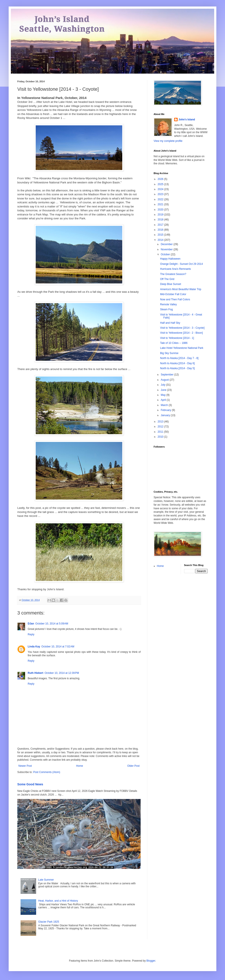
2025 (161, 184)
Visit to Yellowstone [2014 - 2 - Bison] (181, 333)
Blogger (151, 961)
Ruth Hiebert (35, 673)
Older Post (133, 766)
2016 (161, 230)
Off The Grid (167, 279)
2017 (161, 225)
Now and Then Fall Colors (175, 299)
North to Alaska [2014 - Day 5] (177, 368)
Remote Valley (168, 304)
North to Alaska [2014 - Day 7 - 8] (179, 358)
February (166, 410)
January (166, 415)
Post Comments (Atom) (47, 772)
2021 (161, 204)
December (167, 244)
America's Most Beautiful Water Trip (181, 289)
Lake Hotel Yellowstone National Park (182, 348)
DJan (31, 624)
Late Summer (46, 880)
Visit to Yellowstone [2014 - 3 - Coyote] (182, 328)
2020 (161, 210)
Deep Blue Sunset (171, 284)
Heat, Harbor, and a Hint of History (58, 901)
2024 (161, 189)
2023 (161, 194)
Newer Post (25, 766)
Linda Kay (34, 647)
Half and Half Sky (170, 323)
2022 (161, 199)
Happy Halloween (170, 259)
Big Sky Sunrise (169, 353)
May (164, 395)
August (165, 380)
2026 (161, 179)
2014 (161, 240)
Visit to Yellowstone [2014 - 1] (177, 338)
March (165, 405)
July (163, 385)
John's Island (187, 120)
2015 (161, 235)
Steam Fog (166, 309)
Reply (31, 634)
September (167, 375)
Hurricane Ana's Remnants (175, 269)
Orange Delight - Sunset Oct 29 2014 (181, 264)
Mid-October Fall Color (173, 294)
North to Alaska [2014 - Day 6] (177, 363)
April (164, 400)
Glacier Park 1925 (49, 922)
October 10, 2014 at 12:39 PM (62, 673)
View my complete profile (168, 141)
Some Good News (30, 784)
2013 (161, 422)
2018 (161, 220)
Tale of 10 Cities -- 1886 (174, 343)
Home (80, 766)
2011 (161, 432)
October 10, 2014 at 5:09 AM (52, 624)
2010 (161, 437)
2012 (161, 427)
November (167, 249)
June (164, 390)
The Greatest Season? (173, 274)
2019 (161, 215)
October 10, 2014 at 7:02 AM (58, 647)
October (166, 254)
